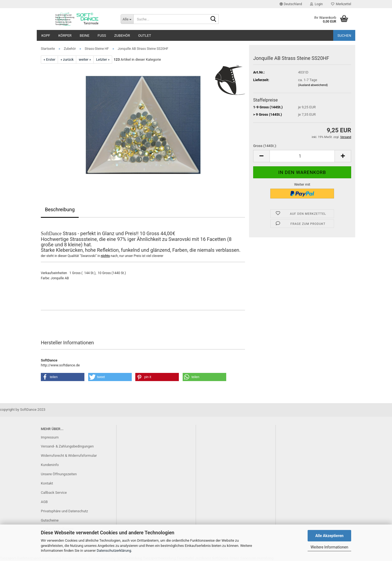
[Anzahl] (302, 156)
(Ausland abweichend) (313, 85)
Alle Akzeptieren (329, 536)
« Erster (49, 59)
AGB (44, 502)
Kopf (46, 36)
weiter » (85, 59)
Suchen (344, 36)
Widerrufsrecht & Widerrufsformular (69, 456)
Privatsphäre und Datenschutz (64, 511)
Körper (65, 36)
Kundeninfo (50, 465)
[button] (291, 4)
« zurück (67, 59)
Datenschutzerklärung (114, 551)
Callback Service (54, 493)
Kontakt (47, 483)
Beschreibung (60, 209)
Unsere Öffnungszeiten (59, 474)
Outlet (145, 36)
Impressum (50, 437)
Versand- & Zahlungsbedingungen (67, 446)
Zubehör (122, 36)
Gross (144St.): (265, 146)
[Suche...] (127, 19)
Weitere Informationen (329, 547)
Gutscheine (50, 520)
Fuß (102, 36)
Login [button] (316, 4)
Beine (85, 36)
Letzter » (103, 59)
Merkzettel (341, 4)
